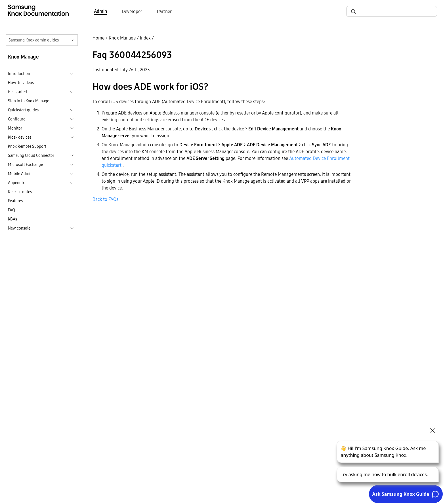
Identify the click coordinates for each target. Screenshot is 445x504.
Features (15, 201)
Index (145, 38)
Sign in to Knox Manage (29, 101)
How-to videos (21, 83)
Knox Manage (122, 38)
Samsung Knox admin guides (34, 40)
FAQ (11, 210)
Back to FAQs (105, 199)
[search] (395, 12)
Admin (100, 11)
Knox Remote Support (27, 146)
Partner (164, 11)
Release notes (20, 192)
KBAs (12, 219)
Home (98, 38)
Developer (132, 11)
